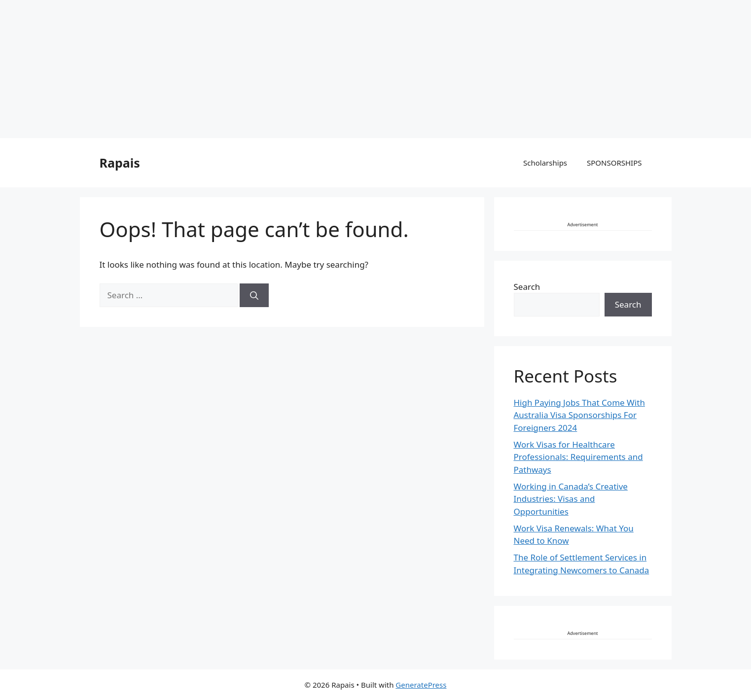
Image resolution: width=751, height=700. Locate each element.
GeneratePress (421, 685)
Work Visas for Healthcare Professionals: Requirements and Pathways (578, 457)
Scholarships (545, 163)
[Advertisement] (296, 69)
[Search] (254, 295)
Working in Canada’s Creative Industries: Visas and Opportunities (571, 499)
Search (527, 287)
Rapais (120, 163)
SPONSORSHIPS (614, 163)
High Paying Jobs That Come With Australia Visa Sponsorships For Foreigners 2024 (579, 415)
